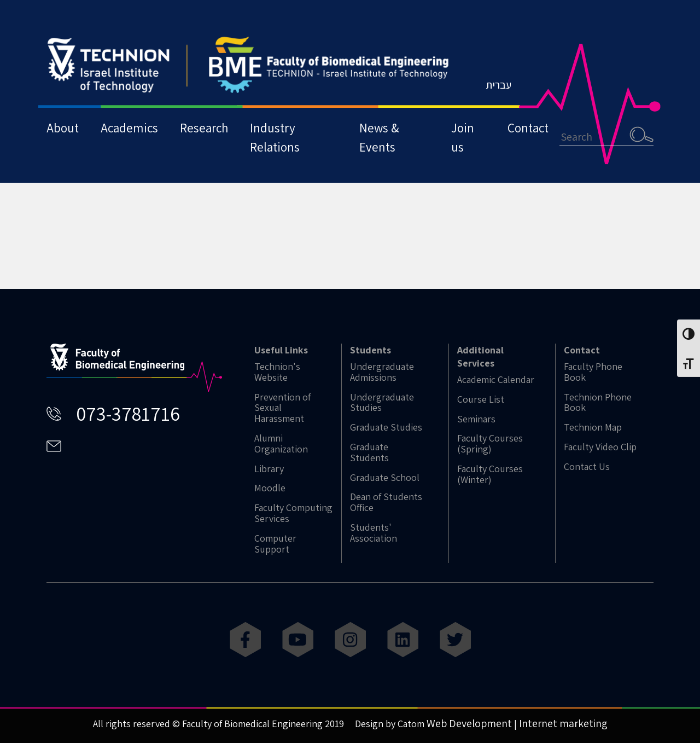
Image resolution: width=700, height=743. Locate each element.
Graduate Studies (386, 427)
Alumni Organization (281, 444)
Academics (129, 128)
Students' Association (374, 533)
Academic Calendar (496, 380)
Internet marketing (563, 723)
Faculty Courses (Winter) (490, 474)
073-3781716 (128, 413)
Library (269, 469)
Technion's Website (277, 372)
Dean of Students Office (386, 502)
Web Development (469, 723)
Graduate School (385, 478)
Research (204, 128)
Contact (528, 128)
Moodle (270, 488)
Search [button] (641, 134)
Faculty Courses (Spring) (490, 444)
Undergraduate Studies (382, 403)
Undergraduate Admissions (382, 372)
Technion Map (593, 427)
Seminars (476, 419)
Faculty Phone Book (593, 372)
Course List (481, 399)
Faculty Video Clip (600, 447)
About (63, 128)
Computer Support (275, 544)
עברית (498, 85)
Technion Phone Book (598, 403)
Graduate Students (369, 452)
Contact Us (587, 467)
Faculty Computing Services (293, 513)
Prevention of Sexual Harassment (282, 408)
